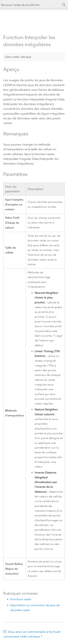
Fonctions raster (21, 600)
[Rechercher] (64, 5)
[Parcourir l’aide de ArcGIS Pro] (30, 5)
